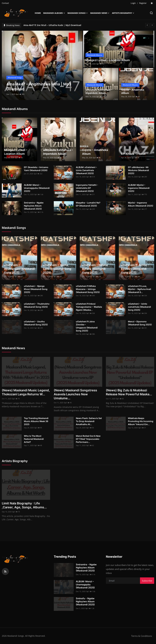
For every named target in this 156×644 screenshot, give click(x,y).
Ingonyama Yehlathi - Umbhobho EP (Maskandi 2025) (87, 188)
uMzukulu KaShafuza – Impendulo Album (99, 91)
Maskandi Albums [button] (54, 13)
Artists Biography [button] (123, 13)
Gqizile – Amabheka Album (133, 91)
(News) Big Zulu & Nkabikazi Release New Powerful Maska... (129, 392)
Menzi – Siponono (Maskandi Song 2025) (140, 323)
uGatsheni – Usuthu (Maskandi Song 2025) (36, 323)
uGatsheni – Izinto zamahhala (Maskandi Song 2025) (139, 307)
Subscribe (147, 581)
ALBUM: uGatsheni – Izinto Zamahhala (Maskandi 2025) (86, 170)
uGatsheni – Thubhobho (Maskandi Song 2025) (37, 305)
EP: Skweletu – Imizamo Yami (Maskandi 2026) (36, 169)
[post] (42, 65)
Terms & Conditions (142, 636)
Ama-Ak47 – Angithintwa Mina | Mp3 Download (48, 25)
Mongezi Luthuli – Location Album (108, 60)
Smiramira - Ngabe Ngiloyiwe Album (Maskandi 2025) (34, 206)
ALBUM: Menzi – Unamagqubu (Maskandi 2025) (37, 188)
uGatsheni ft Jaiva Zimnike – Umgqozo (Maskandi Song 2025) (87, 326)
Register (143, 3)
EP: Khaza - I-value (133, 154)
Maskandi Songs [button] (78, 13)
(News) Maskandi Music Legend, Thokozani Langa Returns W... (26, 392)
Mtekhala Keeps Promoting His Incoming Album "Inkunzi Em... (141, 421)
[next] (152, 25)
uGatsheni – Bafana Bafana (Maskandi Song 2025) (95, 269)
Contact (5, 3)
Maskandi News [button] (100, 13)
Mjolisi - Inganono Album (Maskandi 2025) (141, 204)
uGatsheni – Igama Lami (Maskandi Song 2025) (57, 269)
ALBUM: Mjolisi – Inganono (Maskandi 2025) (139, 188)
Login (133, 3)
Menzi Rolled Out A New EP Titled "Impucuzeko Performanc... (88, 439)
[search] (151, 13)
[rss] (5, 571)
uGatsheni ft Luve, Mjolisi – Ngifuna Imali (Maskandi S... (140, 289)
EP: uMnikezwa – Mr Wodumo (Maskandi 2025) (138, 170)
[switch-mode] (152, 3)
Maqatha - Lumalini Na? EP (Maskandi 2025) (88, 204)
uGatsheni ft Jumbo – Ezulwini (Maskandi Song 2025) (135, 269)
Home (38, 13)
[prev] (147, 25)
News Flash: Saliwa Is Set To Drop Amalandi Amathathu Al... (89, 421)
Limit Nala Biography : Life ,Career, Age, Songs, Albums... (24, 505)
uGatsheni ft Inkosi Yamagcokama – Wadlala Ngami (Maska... (89, 307)
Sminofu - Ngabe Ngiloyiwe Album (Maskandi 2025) (85, 601)
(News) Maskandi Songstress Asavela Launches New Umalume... (75, 394)
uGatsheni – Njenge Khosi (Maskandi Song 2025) (36, 289)
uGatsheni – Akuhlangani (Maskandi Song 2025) (19, 269)
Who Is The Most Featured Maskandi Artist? (34, 439)
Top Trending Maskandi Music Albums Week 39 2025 (36, 421)
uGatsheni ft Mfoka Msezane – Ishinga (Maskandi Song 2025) (88, 289)
